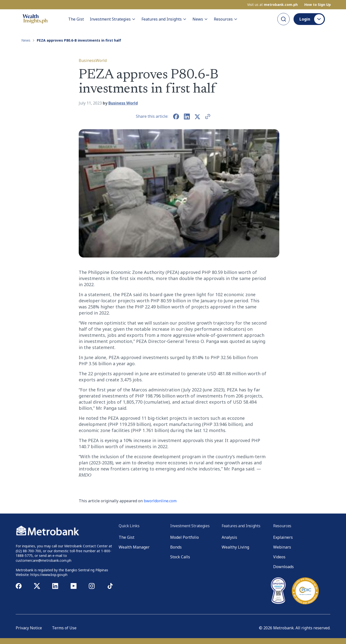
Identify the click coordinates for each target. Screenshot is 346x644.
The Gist (76, 19)
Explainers (283, 537)
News (200, 19)
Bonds (176, 547)
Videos (279, 557)
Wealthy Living (235, 547)
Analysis (229, 537)
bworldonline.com (160, 501)
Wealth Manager (134, 547)
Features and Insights (164, 19)
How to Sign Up (318, 5)
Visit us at (272, 5)
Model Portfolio (185, 537)
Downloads (283, 567)
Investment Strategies (113, 19)
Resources (226, 19)
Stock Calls (180, 557)
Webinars (282, 547)
